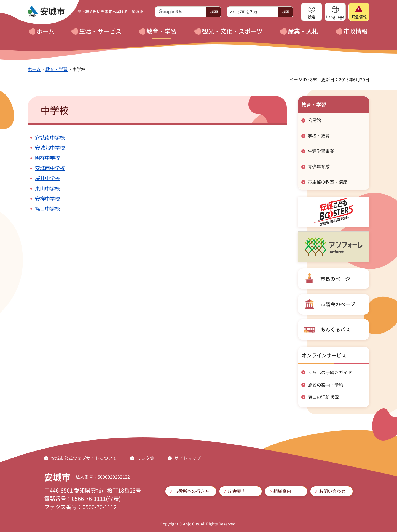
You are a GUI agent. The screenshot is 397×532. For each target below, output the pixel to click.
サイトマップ (187, 458)
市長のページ (335, 279)
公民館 (314, 120)
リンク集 (146, 458)
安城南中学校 (50, 137)
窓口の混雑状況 (323, 397)
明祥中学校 (47, 158)
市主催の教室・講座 (328, 182)
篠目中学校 (47, 208)
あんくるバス (335, 329)
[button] (312, 12)
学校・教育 (319, 136)
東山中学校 (47, 188)
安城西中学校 (50, 168)
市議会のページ (338, 304)
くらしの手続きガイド (330, 372)
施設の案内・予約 (326, 385)
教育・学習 (57, 69)
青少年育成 (319, 166)
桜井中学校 (47, 178)
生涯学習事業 (321, 151)
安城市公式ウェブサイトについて (84, 458)
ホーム (34, 69)
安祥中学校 (47, 198)
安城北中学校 (50, 147)
